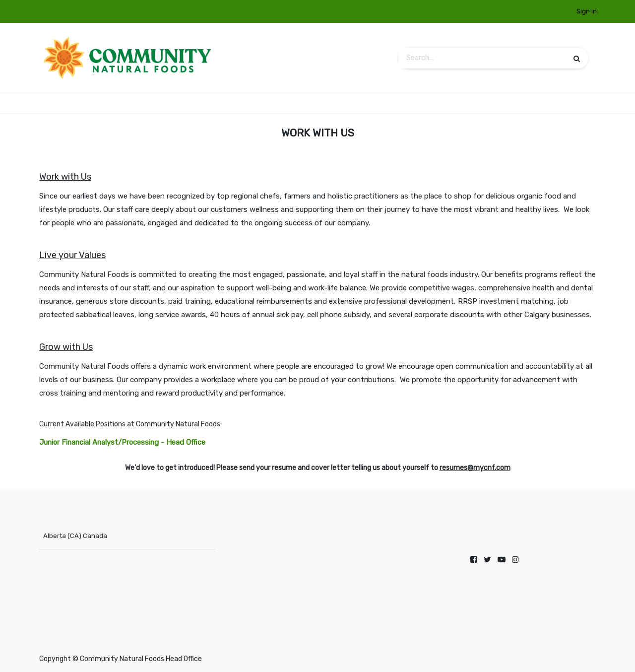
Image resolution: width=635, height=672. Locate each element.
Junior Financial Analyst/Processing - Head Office (122, 442)
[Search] (577, 58)
